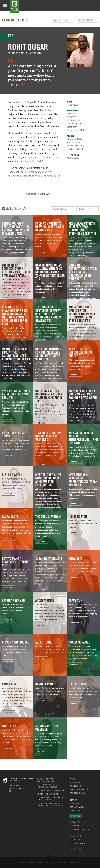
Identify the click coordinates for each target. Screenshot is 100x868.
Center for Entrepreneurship (50, 790)
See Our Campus (77, 807)
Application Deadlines (80, 789)
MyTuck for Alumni (79, 822)
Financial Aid (76, 786)
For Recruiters (77, 840)
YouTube (80, 848)
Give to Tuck (75, 816)
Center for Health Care (47, 794)
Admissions (75, 782)
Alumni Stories (16, 20)
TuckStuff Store (77, 826)
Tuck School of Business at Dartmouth (14, 6)
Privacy (80, 863)
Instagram (71, 848)
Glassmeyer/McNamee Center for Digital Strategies (50, 786)
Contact (74, 800)
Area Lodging (76, 811)
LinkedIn (75, 848)
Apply (72, 779)
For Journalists (77, 843)
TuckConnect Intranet (80, 829)
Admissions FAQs (77, 793)
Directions (75, 803)
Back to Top (50, 858)
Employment (75, 836)
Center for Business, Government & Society (47, 780)
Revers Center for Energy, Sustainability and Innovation (50, 804)
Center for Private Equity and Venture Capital (50, 799)
